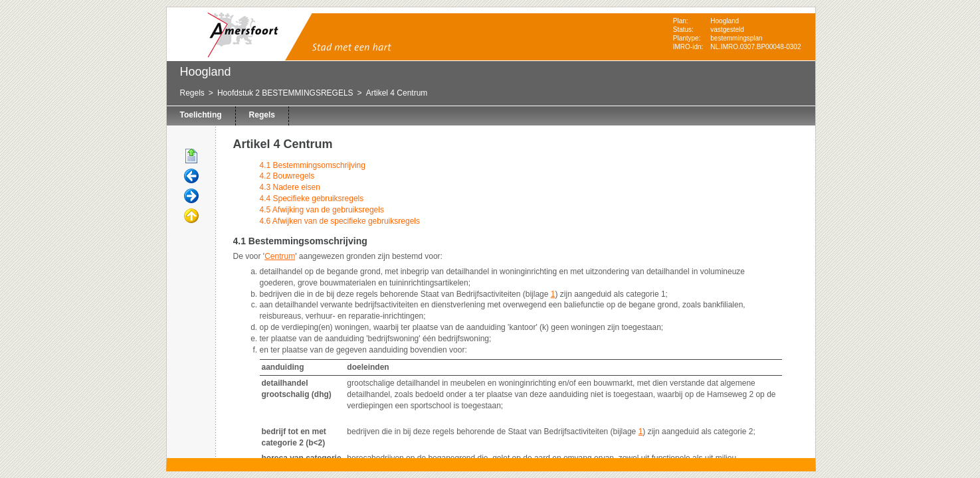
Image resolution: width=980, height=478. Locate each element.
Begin (191, 157)
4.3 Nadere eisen (290, 187)
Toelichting (201, 115)
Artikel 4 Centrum (397, 93)
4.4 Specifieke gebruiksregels (312, 199)
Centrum (280, 256)
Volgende (191, 197)
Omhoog (191, 216)
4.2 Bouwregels (287, 176)
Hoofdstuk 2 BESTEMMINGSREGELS (285, 93)
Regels (192, 93)
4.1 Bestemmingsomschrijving (313, 165)
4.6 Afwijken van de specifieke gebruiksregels (340, 221)
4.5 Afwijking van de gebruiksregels (322, 210)
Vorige (191, 177)
